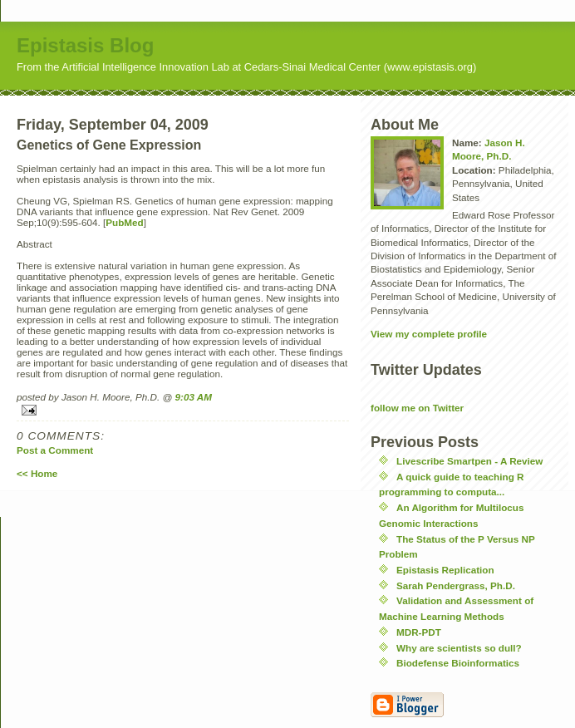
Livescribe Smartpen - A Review (469, 461)
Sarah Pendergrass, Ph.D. (456, 585)
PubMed (124, 222)
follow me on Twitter (417, 408)
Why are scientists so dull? (459, 648)
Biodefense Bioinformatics (458, 663)
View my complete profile (429, 334)
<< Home (37, 473)
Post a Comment (55, 450)
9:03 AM (194, 397)
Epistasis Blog (85, 45)
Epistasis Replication (445, 570)
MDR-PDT (419, 632)
